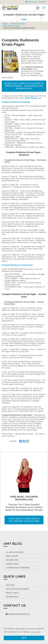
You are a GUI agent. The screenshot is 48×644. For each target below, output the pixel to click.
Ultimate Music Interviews (18, 568)
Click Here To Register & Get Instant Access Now (24, 520)
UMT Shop (10, 585)
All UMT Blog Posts (15, 552)
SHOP (42, 2)
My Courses (31, 2)
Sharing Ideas (12, 564)
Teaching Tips (12, 560)
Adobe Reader (31, 98)
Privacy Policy (13, 593)
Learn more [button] (36, 632)
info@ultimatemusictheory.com (18, 614)
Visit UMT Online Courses (17, 589)
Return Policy (12, 597)
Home (5, 24)
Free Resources (17, 24)
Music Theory (12, 556)
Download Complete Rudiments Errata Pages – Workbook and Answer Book (24, 86)
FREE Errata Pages (11, 26)
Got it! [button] (24, 638)
